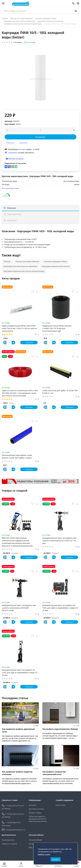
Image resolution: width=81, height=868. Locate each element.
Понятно (56, 859)
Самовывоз (13, 153)
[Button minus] (5, 343)
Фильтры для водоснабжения (21, 18)
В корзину (40, 137)
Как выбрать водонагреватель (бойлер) (60, 729)
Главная (5, 18)
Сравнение (23, 143)
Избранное (10, 143)
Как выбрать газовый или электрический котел (54, 773)
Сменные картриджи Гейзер (45, 18)
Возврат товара (35, 813)
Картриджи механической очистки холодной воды (23, 24)
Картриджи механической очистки (50, 21)
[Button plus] (13, 343)
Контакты (33, 805)
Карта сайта (61, 805)
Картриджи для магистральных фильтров (19, 21)
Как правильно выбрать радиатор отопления (17, 773)
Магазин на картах (15, 159)
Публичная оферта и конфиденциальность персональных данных (38, 819)
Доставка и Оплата (36, 809)
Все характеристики (10, 188)
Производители (8, 840)
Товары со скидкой (9, 844)
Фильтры (7, 261)
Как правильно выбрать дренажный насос (18, 730)
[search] (76, 11)
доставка (22, 149)
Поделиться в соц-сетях (15, 163)
